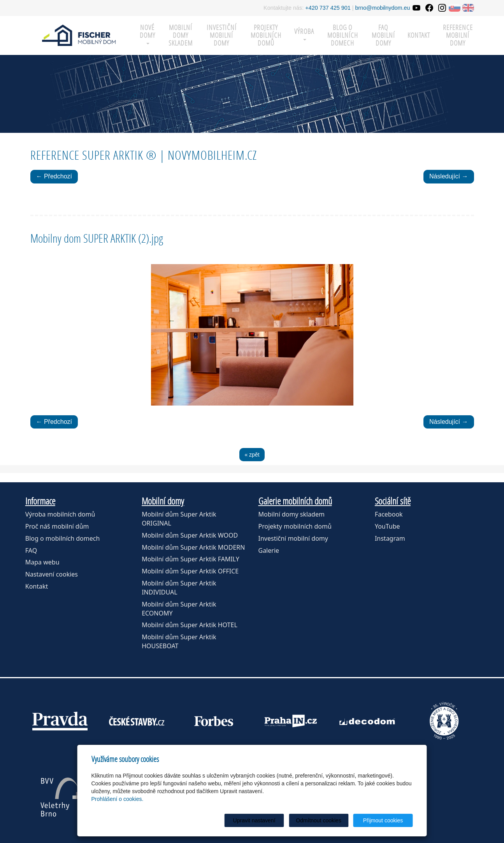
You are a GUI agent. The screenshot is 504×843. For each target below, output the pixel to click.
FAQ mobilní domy (383, 35)
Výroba (304, 34)
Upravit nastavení (254, 820)
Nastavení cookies (52, 574)
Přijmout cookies (383, 820)
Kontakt (419, 35)
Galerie (269, 550)
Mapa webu (42, 562)
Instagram (390, 538)
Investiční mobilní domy (222, 35)
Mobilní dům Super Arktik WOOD (190, 535)
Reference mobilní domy (458, 35)
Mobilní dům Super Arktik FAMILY (191, 559)
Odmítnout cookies (319, 820)
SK (455, 8)
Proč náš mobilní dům (57, 526)
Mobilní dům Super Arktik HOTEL (190, 625)
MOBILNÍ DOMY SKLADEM (181, 35)
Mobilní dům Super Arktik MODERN (193, 547)
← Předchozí (54, 176)
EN (468, 8)
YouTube (387, 526)
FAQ (31, 550)
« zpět (252, 455)
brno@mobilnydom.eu (383, 8)
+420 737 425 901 (328, 8)
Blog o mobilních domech (343, 35)
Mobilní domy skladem (292, 514)
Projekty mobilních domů (266, 35)
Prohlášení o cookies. (118, 799)
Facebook (389, 514)
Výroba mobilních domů (60, 514)
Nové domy (148, 34)
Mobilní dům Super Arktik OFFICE (190, 571)
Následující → (449, 176)
